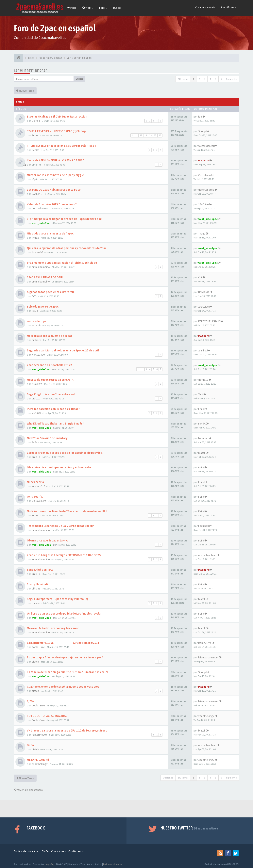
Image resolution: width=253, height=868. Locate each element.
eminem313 (38, 486)
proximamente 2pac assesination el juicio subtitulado (62, 263)
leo (200, 117)
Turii (201, 394)
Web (88, 8)
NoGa (35, 311)
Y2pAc (35, 179)
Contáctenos (76, 851)
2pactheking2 (206, 716)
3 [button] (205, 79)
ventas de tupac (37, 321)
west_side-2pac (41, 223)
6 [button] (221, 79)
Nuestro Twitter (189, 828)
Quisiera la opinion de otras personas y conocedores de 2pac (67, 248)
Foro (103, 8)
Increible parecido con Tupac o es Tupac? (53, 409)
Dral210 (36, 398)
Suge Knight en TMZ (40, 570)
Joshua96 (37, 252)
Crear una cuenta (205, 7)
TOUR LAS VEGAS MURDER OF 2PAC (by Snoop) (57, 131)
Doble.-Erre (38, 647)
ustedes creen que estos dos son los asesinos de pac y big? (65, 453)
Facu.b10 (203, 526)
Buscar (119, 8)
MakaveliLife (39, 501)
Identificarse (229, 7)
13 (146, 135)
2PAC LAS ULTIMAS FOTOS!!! (45, 277)
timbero (36, 340)
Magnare (204, 160)
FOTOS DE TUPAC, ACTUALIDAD (47, 716)
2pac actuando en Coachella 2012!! (49, 365)
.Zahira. (202, 350)
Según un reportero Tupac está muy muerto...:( (57, 599)
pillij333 (36, 588)
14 (150, 135)
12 (141, 135)
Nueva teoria (35, 482)
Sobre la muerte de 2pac (43, 306)
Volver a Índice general (29, 790)
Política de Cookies (112, 864)
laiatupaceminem (208, 657)
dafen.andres (206, 190)
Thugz (35, 238)
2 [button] (199, 79)
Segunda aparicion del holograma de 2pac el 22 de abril (63, 350)
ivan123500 (38, 355)
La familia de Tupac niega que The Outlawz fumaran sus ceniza (68, 672)
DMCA (45, 851)
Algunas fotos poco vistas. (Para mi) (50, 292)
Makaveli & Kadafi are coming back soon (53, 628)
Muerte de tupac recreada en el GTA (50, 380)
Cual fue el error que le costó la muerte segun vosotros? (64, 687)
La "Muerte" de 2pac (31, 71)
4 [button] (210, 79)
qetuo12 (203, 380)
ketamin (36, 325)
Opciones (168, 778)
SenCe (35, 150)
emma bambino (41, 267)
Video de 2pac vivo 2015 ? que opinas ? (52, 204)
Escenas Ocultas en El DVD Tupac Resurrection (57, 116)
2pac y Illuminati (37, 584)
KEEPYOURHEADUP (209, 321)
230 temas (183, 79)
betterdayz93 (40, 208)
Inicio (72, 8)
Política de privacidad (27, 851)
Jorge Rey (50, 864)
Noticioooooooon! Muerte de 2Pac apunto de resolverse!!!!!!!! (67, 511)
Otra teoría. (35, 497)
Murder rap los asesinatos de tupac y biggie (55, 175)
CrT (200, 277)
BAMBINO (37, 194)
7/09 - (31, 701)
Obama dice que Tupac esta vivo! (48, 540)
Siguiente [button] (231, 79)
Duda (30, 745)
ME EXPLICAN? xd (38, 760)
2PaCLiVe (203, 204)
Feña (201, 409)
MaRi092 (36, 413)
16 (160, 135)
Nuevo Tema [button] (25, 91)
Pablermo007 (39, 735)
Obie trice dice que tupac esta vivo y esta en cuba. (59, 467)
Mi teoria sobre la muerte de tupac (50, 336)
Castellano (204, 175)
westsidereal (206, 146)
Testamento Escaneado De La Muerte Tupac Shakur (60, 526)
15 (155, 135)
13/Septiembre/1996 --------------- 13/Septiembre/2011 (63, 643)
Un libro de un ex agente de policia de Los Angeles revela (64, 613)
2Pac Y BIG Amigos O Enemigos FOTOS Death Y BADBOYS (64, 555)
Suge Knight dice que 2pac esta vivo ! (51, 394)
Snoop (35, 135)
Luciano (36, 603)
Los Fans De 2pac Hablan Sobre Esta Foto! (54, 190)
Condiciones (59, 851)
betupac (203, 438)
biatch (202, 453)
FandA (202, 424)
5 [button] (216, 79)
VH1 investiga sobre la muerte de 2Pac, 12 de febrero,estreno (67, 730)
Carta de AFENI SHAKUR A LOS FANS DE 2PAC (56, 160)
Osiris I (36, 121)
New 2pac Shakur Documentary (47, 438)
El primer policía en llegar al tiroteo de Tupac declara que (64, 219)
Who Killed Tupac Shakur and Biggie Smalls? (55, 423)
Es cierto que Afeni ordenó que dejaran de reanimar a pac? (65, 657)
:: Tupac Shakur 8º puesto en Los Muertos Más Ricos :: (61, 146)
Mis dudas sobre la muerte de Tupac (50, 233)
